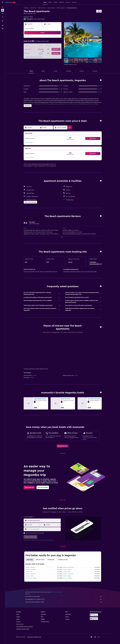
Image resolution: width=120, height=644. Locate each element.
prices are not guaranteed (57, 592)
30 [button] (35, 57)
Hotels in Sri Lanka (42, 8)
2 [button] (35, 42)
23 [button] (35, 53)
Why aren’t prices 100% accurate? (63, 602)
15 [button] (58, 46)
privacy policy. (51, 540)
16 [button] (35, 49)
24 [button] (39, 53)
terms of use (43, 540)
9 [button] (35, 46)
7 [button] (54, 42)
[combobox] (44, 521)
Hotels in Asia (33, 8)
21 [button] (54, 49)
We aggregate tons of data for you (63, 599)
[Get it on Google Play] (94, 615)
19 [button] (46, 49)
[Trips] (3, 21)
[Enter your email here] (44, 529)
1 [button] (57, 38)
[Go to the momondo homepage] (10, 2)
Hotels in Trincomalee (31, 578)
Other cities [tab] (30, 560)
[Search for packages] (3, 17)
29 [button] (57, 53)
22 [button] (57, 49)
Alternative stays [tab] (40, 560)
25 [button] (43, 53)
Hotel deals (26, 8)
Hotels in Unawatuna (68, 574)
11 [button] (43, 46)
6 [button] (50, 42)
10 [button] (39, 46)
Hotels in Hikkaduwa (31, 574)
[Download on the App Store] (94, 619)
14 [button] (54, 46)
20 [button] (50, 49)
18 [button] (43, 49)
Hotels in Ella (29, 572)
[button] (3, 2)
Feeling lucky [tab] (51, 560)
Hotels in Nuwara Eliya (68, 567)
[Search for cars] (3, 13)
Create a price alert (88, 438)
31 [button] (39, 57)
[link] (63, 446)
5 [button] (46, 42)
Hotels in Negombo (61, 8)
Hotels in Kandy (67, 570)
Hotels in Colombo (30, 567)
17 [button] (39, 49)
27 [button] (50, 53)
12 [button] (46, 46)
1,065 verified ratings (39, 19)
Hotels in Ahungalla (30, 570)
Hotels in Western (51, 8)
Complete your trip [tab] (63, 560)
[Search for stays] (3, 10)
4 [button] (43, 42)
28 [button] (54, 53)
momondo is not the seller (63, 596)
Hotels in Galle (29, 576)
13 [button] (50, 46)
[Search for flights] (3, 7)
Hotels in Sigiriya (67, 576)
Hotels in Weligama (68, 578)
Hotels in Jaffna (67, 572)
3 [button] (39, 42)
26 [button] (46, 53)
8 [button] (58, 42)
